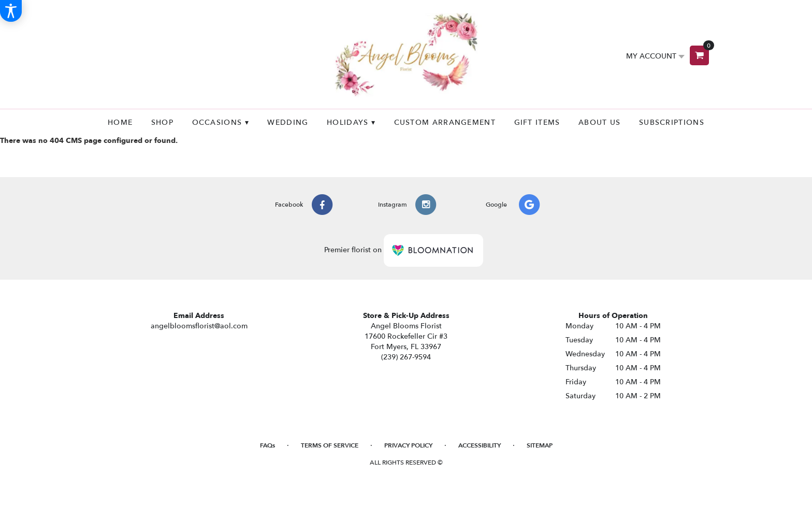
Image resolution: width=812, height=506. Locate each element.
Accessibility (480, 445)
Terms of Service (330, 445)
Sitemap (540, 445)
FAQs (267, 445)
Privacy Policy (408, 445)
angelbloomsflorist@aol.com (199, 326)
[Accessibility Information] (11, 11)
